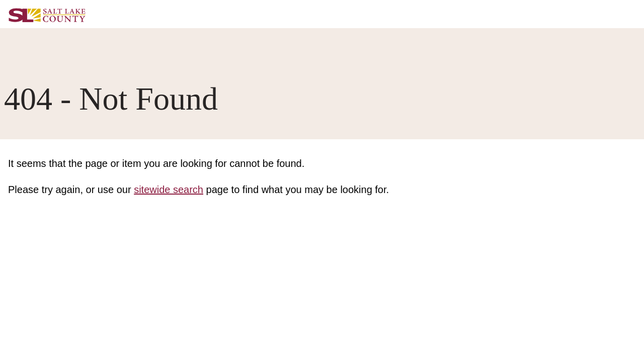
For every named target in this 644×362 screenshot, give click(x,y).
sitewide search (169, 190)
